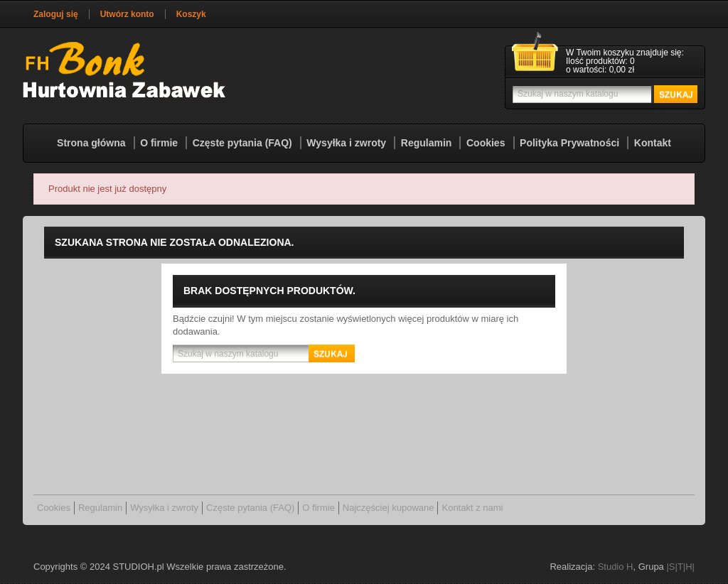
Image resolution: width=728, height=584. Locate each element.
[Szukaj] (603, 94)
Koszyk (191, 14)
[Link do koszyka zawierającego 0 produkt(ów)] (605, 62)
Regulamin (427, 143)
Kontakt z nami (472, 508)
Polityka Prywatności (569, 143)
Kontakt (653, 143)
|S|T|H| (680, 567)
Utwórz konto (127, 14)
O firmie (159, 143)
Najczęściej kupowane (389, 508)
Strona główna (91, 143)
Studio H (616, 567)
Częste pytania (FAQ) (242, 143)
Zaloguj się (56, 14)
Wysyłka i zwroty (346, 143)
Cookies (486, 143)
